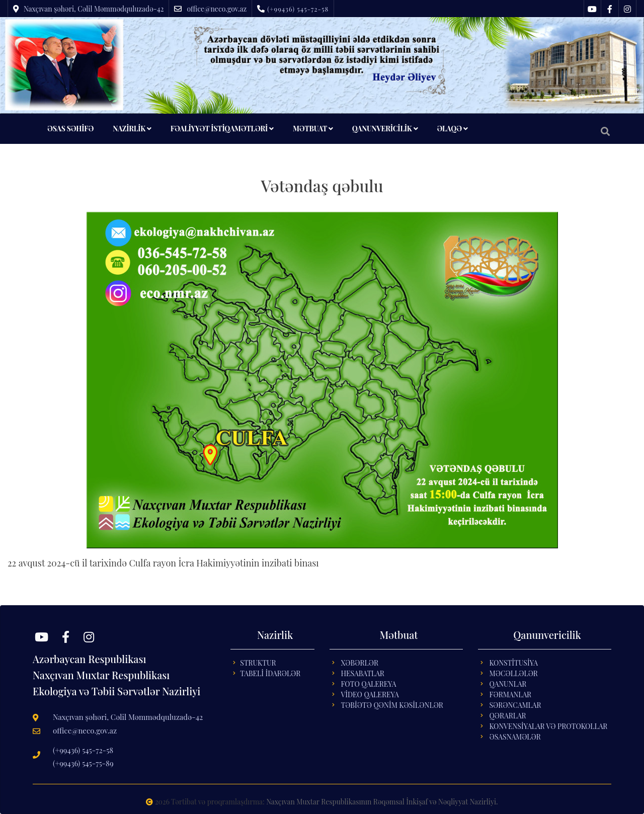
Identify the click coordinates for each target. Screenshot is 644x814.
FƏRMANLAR (510, 695)
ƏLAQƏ (452, 129)
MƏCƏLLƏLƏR (513, 673)
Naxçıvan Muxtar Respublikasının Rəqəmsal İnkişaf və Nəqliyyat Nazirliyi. (382, 802)
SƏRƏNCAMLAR (515, 705)
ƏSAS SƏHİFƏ (70, 129)
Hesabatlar (362, 673)
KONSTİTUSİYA (513, 663)
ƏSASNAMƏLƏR (515, 737)
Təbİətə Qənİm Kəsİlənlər (392, 705)
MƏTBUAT (313, 129)
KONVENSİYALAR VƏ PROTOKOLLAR (548, 726)
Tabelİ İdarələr (270, 673)
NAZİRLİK (132, 129)
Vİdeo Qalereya (370, 695)
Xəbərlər (359, 663)
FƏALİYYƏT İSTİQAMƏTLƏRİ (222, 129)
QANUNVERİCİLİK (385, 129)
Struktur (258, 663)
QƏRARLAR (507, 716)
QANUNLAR (508, 684)
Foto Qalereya (368, 684)
